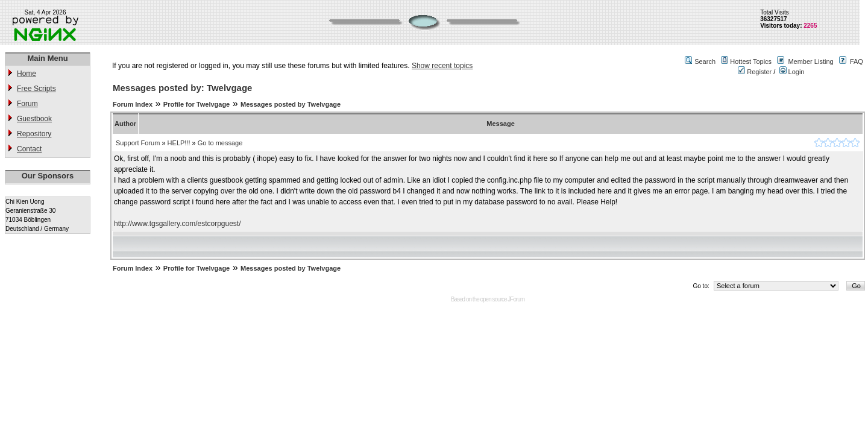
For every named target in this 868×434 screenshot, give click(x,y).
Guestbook (34, 119)
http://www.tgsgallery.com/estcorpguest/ (178, 224)
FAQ (857, 61)
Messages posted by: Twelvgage (182, 88)
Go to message (220, 143)
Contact (29, 149)
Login (792, 72)
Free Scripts (36, 89)
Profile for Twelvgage (197, 104)
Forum (27, 104)
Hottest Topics (751, 61)
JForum (516, 299)
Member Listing (810, 61)
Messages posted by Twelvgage (291, 104)
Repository (34, 134)
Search (705, 61)
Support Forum (138, 143)
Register (755, 72)
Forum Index (133, 104)
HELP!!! (179, 143)
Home (27, 74)
